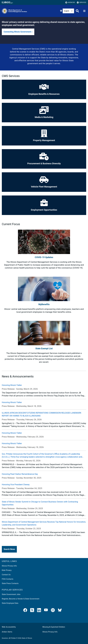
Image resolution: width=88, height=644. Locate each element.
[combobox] (68, 11)
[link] (25, 611)
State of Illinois (27, 638)
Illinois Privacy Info (9, 566)
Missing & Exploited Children (54, 627)
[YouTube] (46, 611)
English (67, 11)
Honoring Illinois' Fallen (12, 385)
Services (82, 2)
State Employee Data (10, 603)
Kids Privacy (7, 570)
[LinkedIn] (39, 611)
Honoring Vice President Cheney (16, 485)
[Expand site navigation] (84, 11)
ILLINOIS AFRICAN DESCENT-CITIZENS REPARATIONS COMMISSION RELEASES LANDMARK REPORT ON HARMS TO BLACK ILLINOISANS (42, 414)
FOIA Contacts (8, 579)
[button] (18, 32)
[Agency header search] (77, 11)
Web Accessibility (9, 627)
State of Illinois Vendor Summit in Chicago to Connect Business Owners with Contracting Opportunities (40, 503)
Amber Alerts (7, 632)
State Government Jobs (11, 594)
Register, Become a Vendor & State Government (21, 599)
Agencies (70, 2)
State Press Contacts (10, 583)
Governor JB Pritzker (9, 638)
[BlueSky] (60, 611)
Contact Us (6, 575)
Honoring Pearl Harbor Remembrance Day (20, 474)
